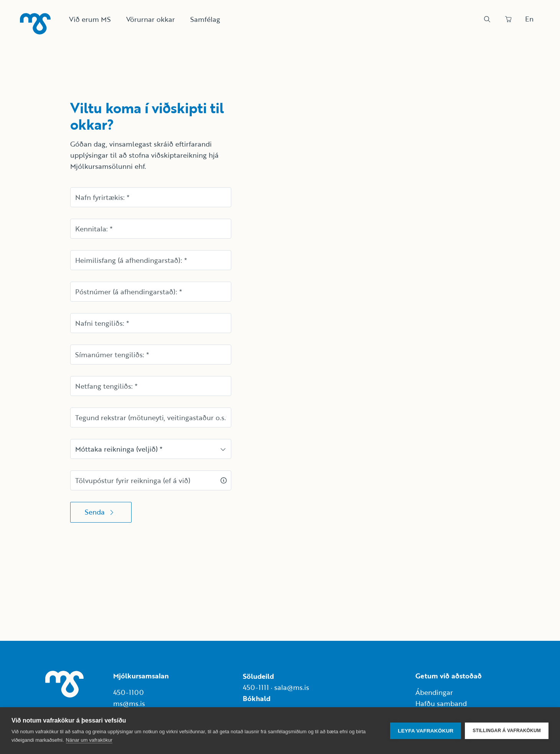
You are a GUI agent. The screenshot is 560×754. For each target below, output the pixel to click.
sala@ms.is (292, 687)
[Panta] (508, 19)
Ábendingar (434, 692)
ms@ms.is (129, 703)
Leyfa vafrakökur (426, 731)
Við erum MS (90, 19)
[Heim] (35, 24)
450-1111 (256, 687)
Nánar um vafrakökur (89, 740)
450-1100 (128, 692)
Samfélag (205, 19)
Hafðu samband (441, 703)
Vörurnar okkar (151, 19)
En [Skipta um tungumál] (529, 19)
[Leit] (487, 19)
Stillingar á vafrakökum (507, 731)
